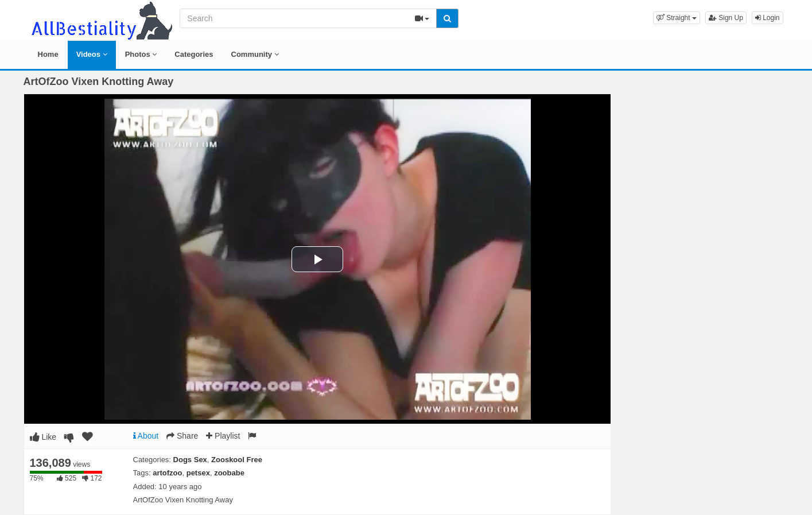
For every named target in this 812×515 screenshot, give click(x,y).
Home (48, 54)
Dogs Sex (190, 460)
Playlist (223, 436)
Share (182, 436)
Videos (92, 54)
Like (43, 437)
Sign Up (726, 18)
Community (255, 54)
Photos (141, 54)
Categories (194, 54)
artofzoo (167, 473)
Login (768, 18)
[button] (677, 18)
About (146, 436)
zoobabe (229, 473)
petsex (198, 473)
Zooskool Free (237, 460)
